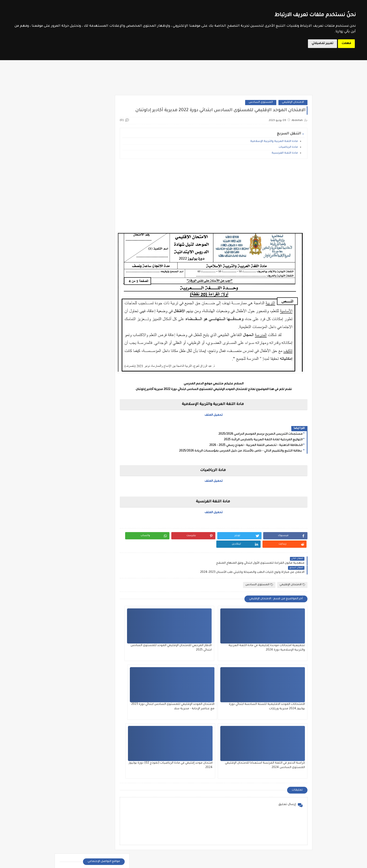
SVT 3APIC (109, 508)
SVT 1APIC (109, 497)
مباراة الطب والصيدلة (116, 837)
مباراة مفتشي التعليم (74, 837)
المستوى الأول (204, 792)
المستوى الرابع (204, 814)
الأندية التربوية (109, 279)
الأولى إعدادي (111, 459)
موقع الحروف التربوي (106, 228)
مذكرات (75, 328)
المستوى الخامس (163, 803)
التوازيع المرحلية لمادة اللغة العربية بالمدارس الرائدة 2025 (263, 438)
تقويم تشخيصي (109, 294)
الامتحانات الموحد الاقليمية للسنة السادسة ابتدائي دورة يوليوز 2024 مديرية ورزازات (166, 630)
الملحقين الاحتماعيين (116, 803)
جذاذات (109, 305)
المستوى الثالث (163, 792)
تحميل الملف (223, 413)
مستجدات (109, 339)
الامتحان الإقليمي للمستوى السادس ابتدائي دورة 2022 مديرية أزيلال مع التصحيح (84, 614)
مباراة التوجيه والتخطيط (74, 825)
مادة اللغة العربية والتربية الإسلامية (274, 153)
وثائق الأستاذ (75, 339)
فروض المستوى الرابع (105, 401)
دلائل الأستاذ (75, 305)
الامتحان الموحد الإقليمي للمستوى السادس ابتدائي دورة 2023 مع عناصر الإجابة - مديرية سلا (280, 689)
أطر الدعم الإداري (116, 792)
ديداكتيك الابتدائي (109, 316)
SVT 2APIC (75, 497)
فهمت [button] (346, 44)
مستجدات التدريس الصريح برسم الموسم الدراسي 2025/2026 (260, 432)
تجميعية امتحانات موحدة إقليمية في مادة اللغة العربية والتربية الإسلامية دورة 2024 (282, 630)
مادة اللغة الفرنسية (285, 165)
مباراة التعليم (116, 825)
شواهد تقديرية (75, 316)
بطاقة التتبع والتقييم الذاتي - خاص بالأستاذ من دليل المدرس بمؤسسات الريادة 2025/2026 (241, 449)
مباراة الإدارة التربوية (74, 814)
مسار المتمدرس (109, 250)
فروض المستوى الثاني (105, 386)
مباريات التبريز (116, 848)
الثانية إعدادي (111, 467)
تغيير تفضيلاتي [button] (322, 44)
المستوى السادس (261, 105)
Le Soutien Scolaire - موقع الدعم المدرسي (245, 862)
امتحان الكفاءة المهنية (75, 281)
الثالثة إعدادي (111, 451)
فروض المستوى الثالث (104, 378)
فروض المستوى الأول (105, 370)
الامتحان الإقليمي (293, 105)
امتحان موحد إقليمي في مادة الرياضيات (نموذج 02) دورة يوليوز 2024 (167, 689)
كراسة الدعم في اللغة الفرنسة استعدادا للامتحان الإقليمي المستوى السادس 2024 (226, 689)
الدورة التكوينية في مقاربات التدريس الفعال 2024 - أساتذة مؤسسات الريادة (272, 793)
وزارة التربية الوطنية (107, 242)
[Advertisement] (223, 207)
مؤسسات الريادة (109, 328)
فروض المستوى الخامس (103, 394)
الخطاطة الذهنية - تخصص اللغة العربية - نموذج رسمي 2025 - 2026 (256, 443)
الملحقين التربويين (74, 803)
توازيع (75, 294)
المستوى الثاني (204, 803)
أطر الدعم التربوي (74, 792)
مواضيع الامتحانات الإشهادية (101, 235)
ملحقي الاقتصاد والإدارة (74, 848)
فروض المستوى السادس (103, 409)
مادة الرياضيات (288, 159)
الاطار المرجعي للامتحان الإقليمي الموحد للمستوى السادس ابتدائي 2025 (225, 630)
